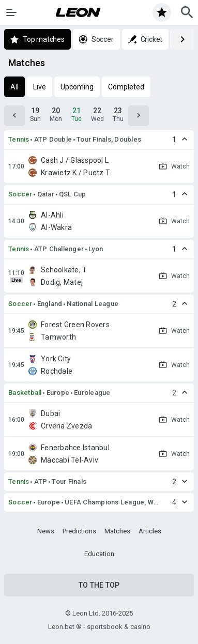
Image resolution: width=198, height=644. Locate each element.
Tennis (19, 139)
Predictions (79, 531)
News (46, 531)
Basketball (25, 393)
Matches (117, 531)
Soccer (20, 194)
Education (99, 554)
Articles (150, 531)
